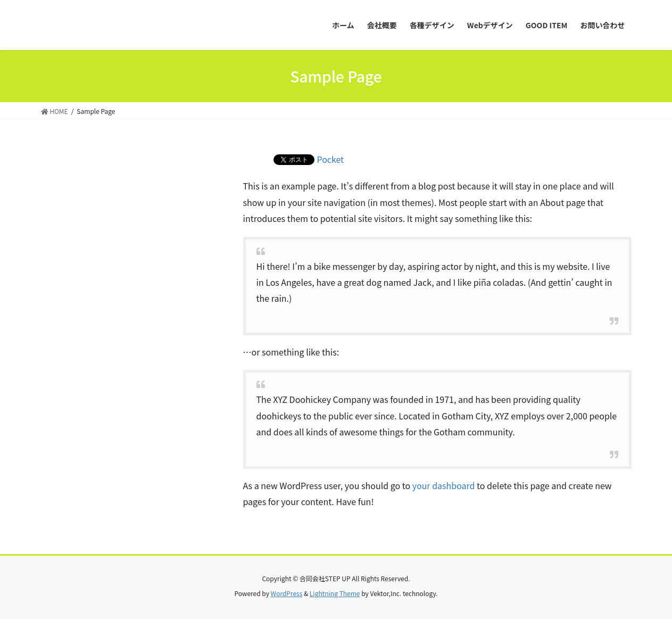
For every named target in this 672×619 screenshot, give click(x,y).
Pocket (331, 159)
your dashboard (444, 485)
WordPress (287, 593)
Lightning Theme (335, 593)
